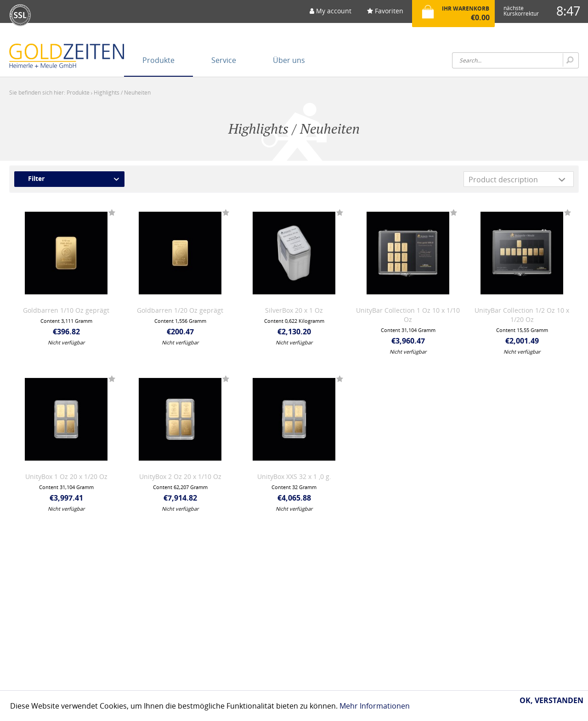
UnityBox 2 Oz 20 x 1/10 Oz (180, 476)
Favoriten (385, 11)
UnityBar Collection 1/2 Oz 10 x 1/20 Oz (522, 315)
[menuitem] (331, 14)
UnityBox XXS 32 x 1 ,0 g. (294, 476)
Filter (36, 178)
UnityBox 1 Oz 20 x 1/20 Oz (66, 476)
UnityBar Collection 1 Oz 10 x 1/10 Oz (408, 315)
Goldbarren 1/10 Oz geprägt (66, 310)
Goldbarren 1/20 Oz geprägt (180, 310)
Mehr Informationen (375, 706)
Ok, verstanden (551, 700)
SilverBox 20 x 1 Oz (294, 310)
